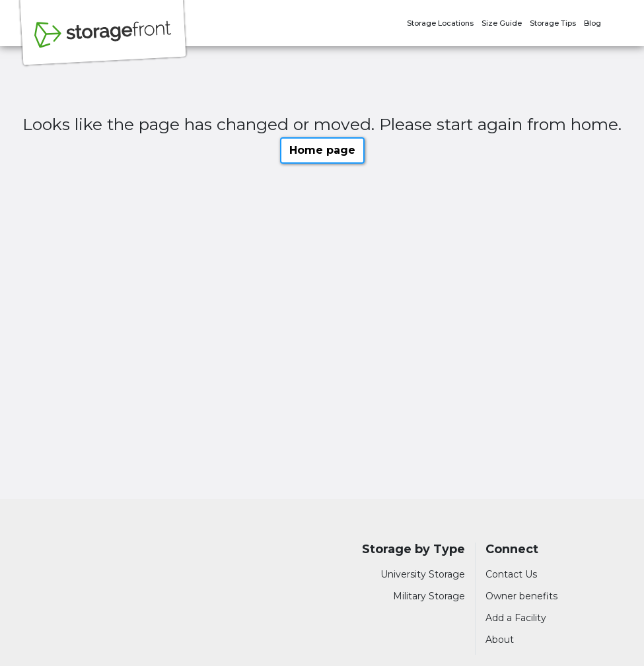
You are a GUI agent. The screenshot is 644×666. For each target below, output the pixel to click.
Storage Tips (553, 23)
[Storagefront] (103, 42)
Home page (322, 150)
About (500, 640)
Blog (592, 23)
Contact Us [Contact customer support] (511, 574)
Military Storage (429, 596)
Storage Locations (440, 23)
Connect (512, 549)
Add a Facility (516, 618)
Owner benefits (521, 596)
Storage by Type (413, 549)
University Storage (423, 574)
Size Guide (502, 23)
